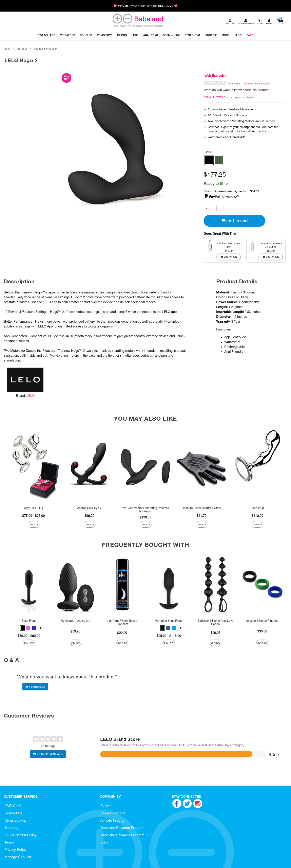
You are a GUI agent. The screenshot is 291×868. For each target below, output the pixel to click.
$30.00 (262, 631)
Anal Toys (22, 49)
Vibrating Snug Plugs (169, 621)
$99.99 (89, 516)
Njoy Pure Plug (34, 508)
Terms (9, 842)
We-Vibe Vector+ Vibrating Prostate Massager (146, 510)
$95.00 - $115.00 (169, 636)
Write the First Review (256, 84)
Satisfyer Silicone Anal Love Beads (216, 622)
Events (106, 806)
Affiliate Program (113, 820)
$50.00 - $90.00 (29, 636)
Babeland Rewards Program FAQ (126, 835)
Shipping (11, 828)
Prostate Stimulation (45, 49)
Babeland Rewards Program (122, 828)
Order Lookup (15, 820)
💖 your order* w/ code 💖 (145, 6)
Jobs (104, 842)
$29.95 (216, 633)
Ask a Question (213, 97)
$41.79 (202, 516)
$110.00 (257, 516)
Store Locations (113, 813)
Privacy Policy (15, 849)
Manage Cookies (18, 857)
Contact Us (14, 813)
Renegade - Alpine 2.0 (75, 621)
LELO (31, 396)
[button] (209, 160)
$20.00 (122, 633)
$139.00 (145, 517)
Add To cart (234, 221)
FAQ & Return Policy (21, 835)
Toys (7, 49)
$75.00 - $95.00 (34, 516)
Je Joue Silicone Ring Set (262, 621)
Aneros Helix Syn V (89, 508)
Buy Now (34, 524)
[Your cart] (280, 22)
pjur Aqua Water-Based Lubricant (122, 622)
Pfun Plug (258, 508)
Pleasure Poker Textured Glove (201, 508)
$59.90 (75, 631)
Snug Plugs (29, 621)
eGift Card (13, 806)
